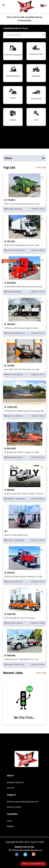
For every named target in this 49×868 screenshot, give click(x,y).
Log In (10, 821)
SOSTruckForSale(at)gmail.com (23, 802)
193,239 (11, 241)
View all (41, 168)
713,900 (11, 200)
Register (11, 826)
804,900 (11, 449)
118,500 (11, 573)
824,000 (11, 283)
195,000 (11, 324)
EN (44, 6)
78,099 (11, 366)
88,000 (11, 490)
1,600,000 (12, 407)
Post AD (11, 788)
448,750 (11, 614)
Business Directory (15, 782)
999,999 (11, 656)
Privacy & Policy (14, 807)
